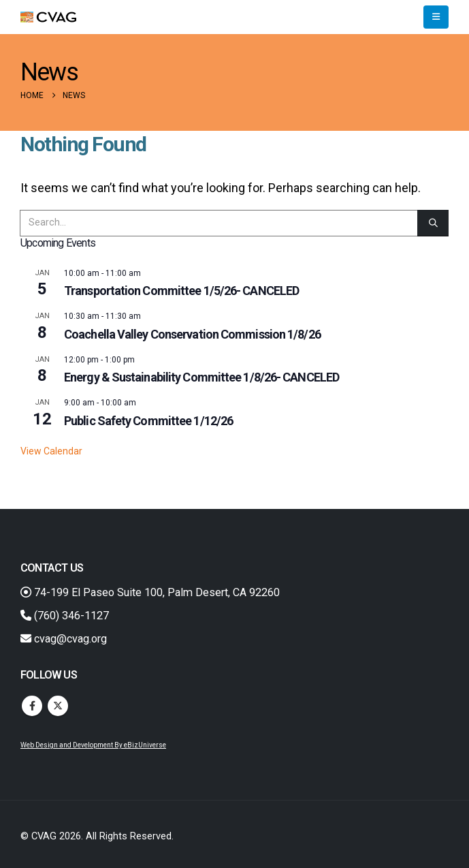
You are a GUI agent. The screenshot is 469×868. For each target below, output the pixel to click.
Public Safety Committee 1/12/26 (148, 421)
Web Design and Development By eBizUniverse (93, 745)
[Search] (433, 223)
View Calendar (51, 451)
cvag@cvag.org (64, 639)
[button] (436, 17)
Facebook (32, 706)
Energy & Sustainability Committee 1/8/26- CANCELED (201, 377)
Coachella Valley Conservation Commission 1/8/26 (192, 334)
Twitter (58, 706)
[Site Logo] (48, 17)
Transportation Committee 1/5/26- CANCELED (181, 291)
